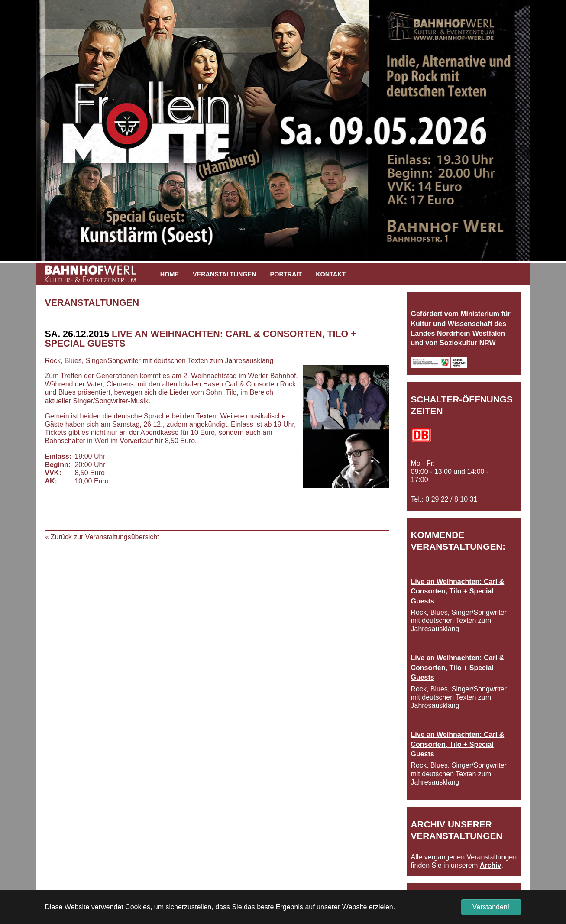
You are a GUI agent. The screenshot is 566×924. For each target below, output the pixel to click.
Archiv (491, 865)
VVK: (53, 473)
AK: (51, 481)
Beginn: (58, 465)
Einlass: (58, 456)
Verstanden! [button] (491, 907)
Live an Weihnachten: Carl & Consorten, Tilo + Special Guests (458, 591)
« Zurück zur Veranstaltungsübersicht (102, 537)
